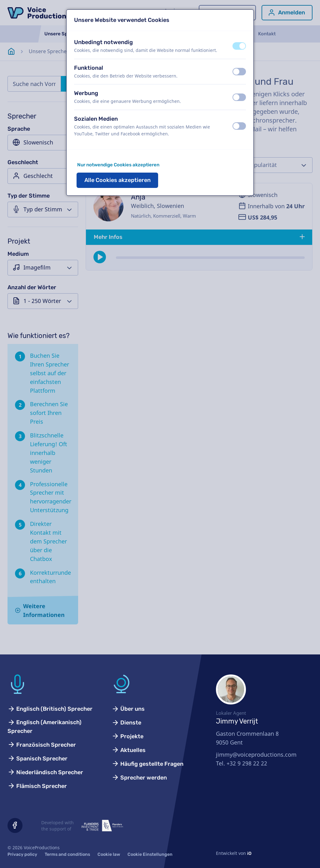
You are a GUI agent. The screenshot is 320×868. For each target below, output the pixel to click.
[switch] (239, 46)
